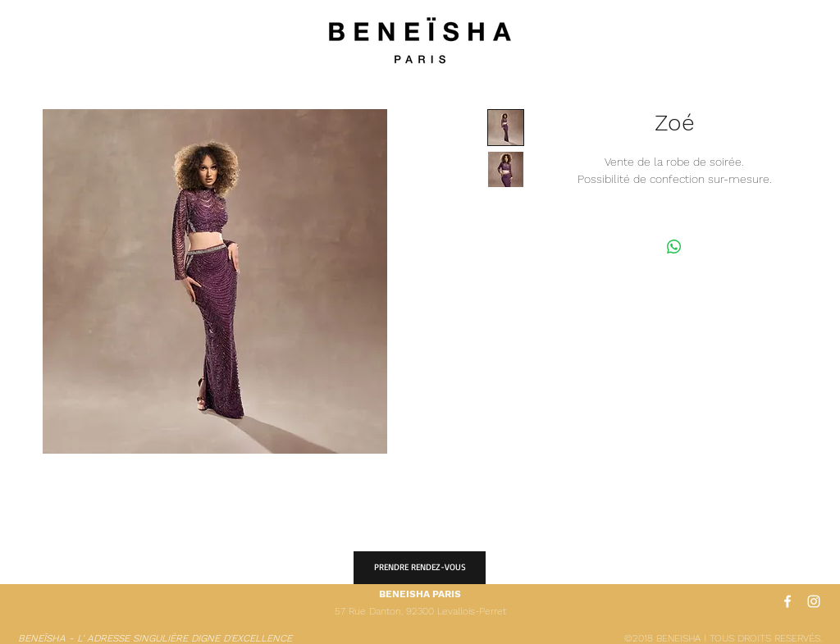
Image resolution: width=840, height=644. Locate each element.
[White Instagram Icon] (814, 601)
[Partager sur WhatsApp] (674, 247)
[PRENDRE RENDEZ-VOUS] (420, 568)
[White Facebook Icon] (787, 601)
